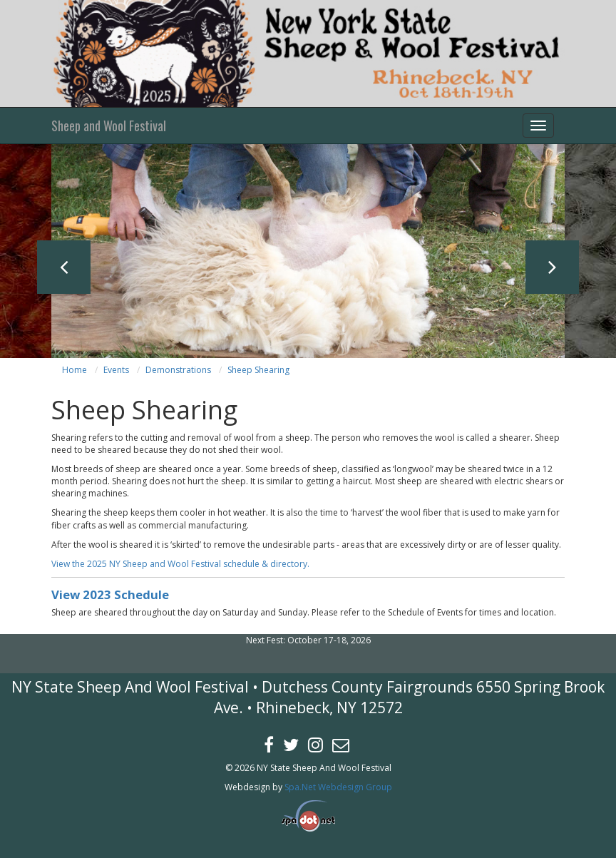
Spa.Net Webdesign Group (338, 787)
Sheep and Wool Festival (109, 126)
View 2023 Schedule (110, 594)
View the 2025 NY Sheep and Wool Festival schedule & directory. (180, 564)
